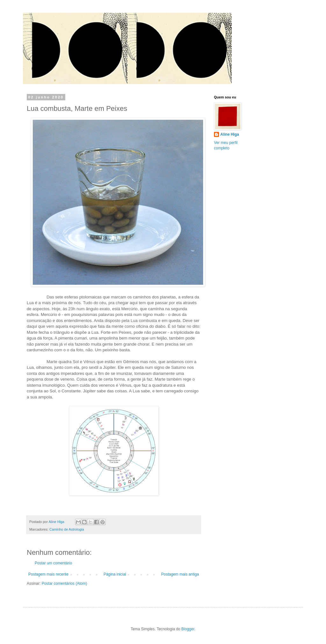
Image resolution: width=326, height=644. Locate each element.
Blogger (188, 629)
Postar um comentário (53, 563)
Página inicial (115, 574)
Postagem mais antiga (180, 574)
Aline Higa (230, 134)
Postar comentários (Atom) (64, 583)
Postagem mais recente (48, 574)
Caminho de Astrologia (67, 529)
